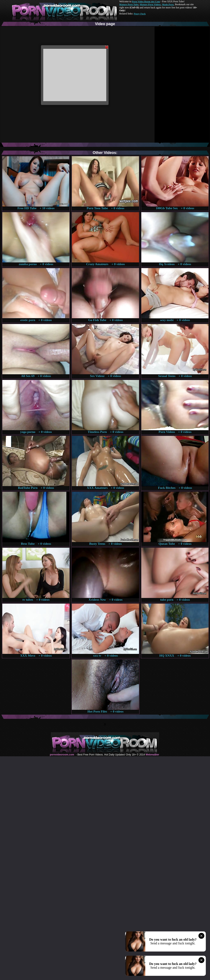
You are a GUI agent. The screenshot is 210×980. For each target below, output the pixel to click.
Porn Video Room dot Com (146, 1)
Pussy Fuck (140, 14)
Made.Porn (168, 4)
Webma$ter (152, 755)
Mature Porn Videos (150, 4)
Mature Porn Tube (129, 4)
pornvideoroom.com (62, 755)
